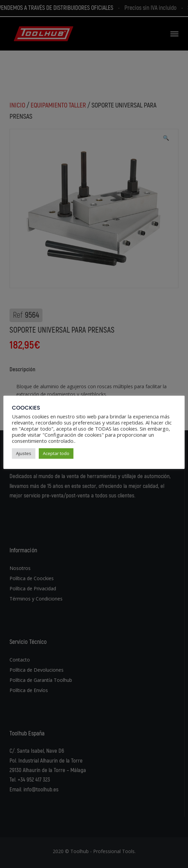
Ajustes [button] (24, 453)
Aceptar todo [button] (56, 453)
